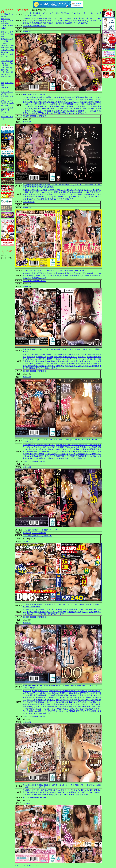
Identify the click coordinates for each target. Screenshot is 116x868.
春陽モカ (94, 109)
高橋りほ (72, 106)
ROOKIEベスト (29, 202)
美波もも (88, 97)
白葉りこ (45, 197)
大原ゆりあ (85, 273)
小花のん (61, 97)
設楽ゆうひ (42, 111)
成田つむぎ (97, 194)
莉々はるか (53, 18)
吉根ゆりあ (56, 792)
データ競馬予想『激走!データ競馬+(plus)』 (7, 50)
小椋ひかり (27, 18)
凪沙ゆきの (69, 273)
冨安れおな (53, 97)
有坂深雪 (94, 106)
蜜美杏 (95, 445)
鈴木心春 (39, 693)
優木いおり (33, 449)
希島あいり (82, 192)
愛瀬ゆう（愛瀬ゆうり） (80, 111)
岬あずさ (63, 612)
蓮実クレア (86, 106)
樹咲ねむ (96, 104)
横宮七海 (37, 612)
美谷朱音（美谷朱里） (31, 190)
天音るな (70, 18)
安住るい (50, 113)
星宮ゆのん (95, 21)
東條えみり (54, 199)
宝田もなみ (68, 695)
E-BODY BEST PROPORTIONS (34, 26)
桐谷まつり (31, 199)
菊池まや (39, 447)
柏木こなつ (55, 452)
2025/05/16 (27, 623)
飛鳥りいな (97, 702)
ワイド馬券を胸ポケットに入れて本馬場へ (7, 63)
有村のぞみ (44, 97)
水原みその (27, 278)
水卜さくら (35, 194)
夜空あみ (85, 23)
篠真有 (89, 104)
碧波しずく (51, 111)
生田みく (78, 792)
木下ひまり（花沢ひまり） (37, 276)
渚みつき (70, 199)
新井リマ (82, 194)
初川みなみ (84, 197)
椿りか (60, 276)
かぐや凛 (26, 97)
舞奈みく (41, 702)
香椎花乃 (76, 197)
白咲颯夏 (75, 97)
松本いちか (49, 192)
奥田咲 (34, 691)
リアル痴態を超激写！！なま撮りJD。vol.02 (40, 530)
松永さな (47, 693)
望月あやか (58, 357)
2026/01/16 (27, 287)
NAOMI (77, 691)
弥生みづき (51, 273)
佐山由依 (92, 355)
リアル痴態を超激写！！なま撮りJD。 (38, 536)
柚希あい (56, 368)
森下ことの (56, 100)
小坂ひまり (85, 359)
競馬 (3, 83)
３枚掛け (4, 43)
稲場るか (68, 610)
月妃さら (68, 97)
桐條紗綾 (39, 364)
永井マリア (52, 190)
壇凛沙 (42, 456)
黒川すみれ (53, 197)
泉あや (82, 97)
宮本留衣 (50, 357)
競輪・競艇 (9, 83)
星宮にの (54, 102)
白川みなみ (29, 102)
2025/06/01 (27, 541)
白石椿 (82, 366)
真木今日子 (56, 454)
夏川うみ (61, 361)
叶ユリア (79, 693)
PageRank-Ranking (8, 46)
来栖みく (66, 709)
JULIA (38, 199)
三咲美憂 (44, 190)
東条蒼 (53, 695)
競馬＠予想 (5, 19)
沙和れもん (47, 104)
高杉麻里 (70, 612)
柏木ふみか (44, 18)
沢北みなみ (78, 449)
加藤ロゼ (78, 361)
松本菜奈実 (69, 691)
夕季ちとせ (86, 707)
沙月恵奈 (63, 452)
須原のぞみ (60, 23)
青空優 (80, 364)
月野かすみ (49, 106)
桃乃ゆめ (95, 704)
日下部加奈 (42, 113)
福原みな (30, 109)
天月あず (43, 273)
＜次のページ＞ (33, 865)
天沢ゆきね (96, 276)
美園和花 (61, 197)
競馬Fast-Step (6, 77)
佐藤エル (73, 192)
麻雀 (3, 85)
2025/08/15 (27, 467)
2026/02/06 (27, 208)
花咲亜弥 (41, 100)
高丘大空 (68, 23)
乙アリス (56, 21)
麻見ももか (76, 23)
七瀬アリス (62, 18)
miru (39, 197)
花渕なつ (65, 100)
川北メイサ (77, 21)
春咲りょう (58, 192)
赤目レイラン (96, 364)
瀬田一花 (85, 18)
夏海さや (61, 102)
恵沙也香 (83, 102)
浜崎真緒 (43, 23)
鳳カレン (54, 109)
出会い (4, 114)
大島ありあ (38, 361)
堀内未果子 (38, 104)
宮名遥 (62, 21)
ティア (46, 691)
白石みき (88, 366)
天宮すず (65, 113)
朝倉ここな (64, 711)
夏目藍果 (48, 21)
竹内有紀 (34, 197)
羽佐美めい (51, 23)
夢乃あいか (34, 97)
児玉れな (58, 194)
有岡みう (26, 100)
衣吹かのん (93, 612)
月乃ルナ (74, 194)
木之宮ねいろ (81, 100)
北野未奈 (94, 447)
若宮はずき (95, 700)
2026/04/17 (27, 32)
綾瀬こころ (94, 111)
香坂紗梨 (34, 106)
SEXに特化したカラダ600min (34, 94)
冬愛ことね (40, 192)
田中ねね (37, 452)
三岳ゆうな (42, 449)
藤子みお (72, 100)
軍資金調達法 (6, 96)
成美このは (29, 104)
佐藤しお (32, 713)
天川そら (88, 702)
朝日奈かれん (57, 104)
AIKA (75, 190)
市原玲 (79, 106)
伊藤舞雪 (26, 197)
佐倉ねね (41, 21)
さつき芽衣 (31, 357)
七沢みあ (69, 190)
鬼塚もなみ (38, 102)
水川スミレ (27, 456)
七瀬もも (83, 104)
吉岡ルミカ (56, 707)
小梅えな (37, 109)
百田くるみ (51, 709)
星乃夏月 (26, 359)
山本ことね (93, 18)
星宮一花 (43, 194)
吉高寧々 (50, 194)
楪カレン (76, 102)
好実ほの (57, 106)
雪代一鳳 (87, 364)
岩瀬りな (69, 21)
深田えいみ (88, 454)
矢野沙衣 (68, 366)
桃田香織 (72, 693)
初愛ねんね (33, 709)
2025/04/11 (27, 803)
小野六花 (63, 199)
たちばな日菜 (32, 21)
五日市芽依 (46, 109)
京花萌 (71, 792)
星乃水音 (48, 100)
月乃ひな (47, 102)
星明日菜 (61, 109)
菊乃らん (59, 111)
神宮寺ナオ (61, 190)
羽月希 (40, 691)
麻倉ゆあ (59, 445)
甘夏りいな (45, 199)
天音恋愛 (43, 533)
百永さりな (88, 190)
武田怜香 (69, 698)
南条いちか (69, 361)
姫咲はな (34, 100)
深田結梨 (73, 276)
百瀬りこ (75, 366)
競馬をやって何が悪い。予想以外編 (7, 34)
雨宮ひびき (69, 109)
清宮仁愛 (35, 18)
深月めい (41, 106)
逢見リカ (69, 102)
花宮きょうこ (83, 113)
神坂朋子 (41, 454)
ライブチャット (7, 112)
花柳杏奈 (67, 795)
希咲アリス (51, 359)
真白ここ (76, 695)
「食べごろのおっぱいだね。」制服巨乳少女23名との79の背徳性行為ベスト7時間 (54, 270)
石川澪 (28, 194)
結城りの (54, 447)
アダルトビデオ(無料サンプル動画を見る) (7, 103)
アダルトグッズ (7, 108)
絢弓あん (52, 366)
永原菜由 (35, 23)
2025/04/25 (27, 722)
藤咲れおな (75, 104)
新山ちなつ (86, 21)
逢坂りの (81, 276)
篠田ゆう (66, 192)
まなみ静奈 (33, 113)
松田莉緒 (89, 194)
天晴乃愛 (75, 458)
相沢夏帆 (91, 691)
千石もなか (75, 795)
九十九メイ (95, 361)
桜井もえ (90, 192)
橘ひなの (92, 197)
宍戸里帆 (57, 113)
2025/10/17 (27, 377)
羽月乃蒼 (77, 18)
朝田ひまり (91, 100)
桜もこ (81, 190)
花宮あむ (91, 102)
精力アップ (5, 110)
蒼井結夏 (65, 702)
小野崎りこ (76, 700)
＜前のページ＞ (21, 865)
